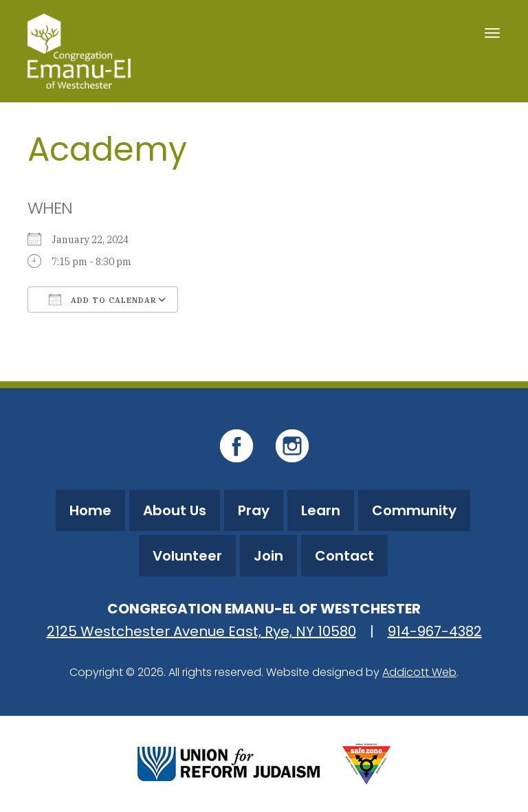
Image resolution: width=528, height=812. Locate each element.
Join (268, 556)
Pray (254, 510)
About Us (175, 510)
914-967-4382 (435, 631)
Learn (321, 510)
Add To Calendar (103, 300)
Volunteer (187, 556)
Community (414, 510)
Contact (344, 556)
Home (90, 510)
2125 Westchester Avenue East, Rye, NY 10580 (201, 631)
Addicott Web (419, 672)
